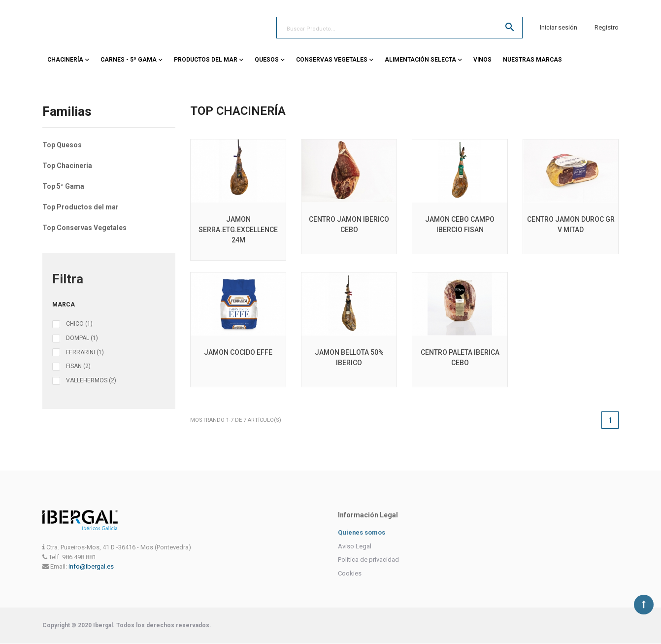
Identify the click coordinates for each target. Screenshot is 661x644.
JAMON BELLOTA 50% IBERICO (349, 357)
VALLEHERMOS (91, 380)
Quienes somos (362, 532)
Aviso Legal (355, 546)
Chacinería (65, 60)
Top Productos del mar (81, 207)
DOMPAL (82, 338)
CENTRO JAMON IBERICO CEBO (349, 224)
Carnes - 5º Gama (129, 60)
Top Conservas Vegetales (84, 228)
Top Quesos (62, 145)
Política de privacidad (368, 559)
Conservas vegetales (332, 60)
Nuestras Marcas (532, 60)
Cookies (350, 573)
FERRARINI (85, 352)
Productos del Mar (206, 60)
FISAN (78, 366)
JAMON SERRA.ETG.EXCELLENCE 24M (238, 230)
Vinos (482, 60)
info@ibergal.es (91, 566)
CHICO (79, 324)
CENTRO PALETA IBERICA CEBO (460, 357)
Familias (67, 112)
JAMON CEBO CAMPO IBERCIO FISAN (460, 224)
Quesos (267, 60)
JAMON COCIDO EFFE (238, 352)
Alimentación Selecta (420, 60)
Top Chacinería (67, 166)
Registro (607, 27)
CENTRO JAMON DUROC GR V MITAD (571, 224)
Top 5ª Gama (63, 186)
